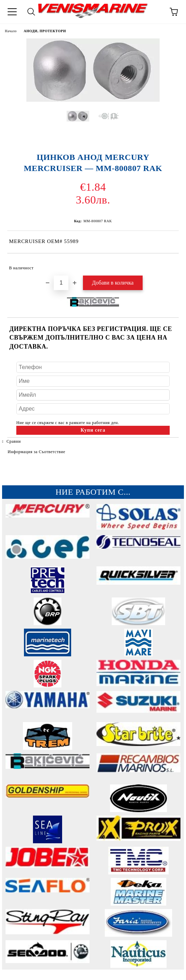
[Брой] (61, 283)
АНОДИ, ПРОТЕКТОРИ (45, 31)
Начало (11, 31)
